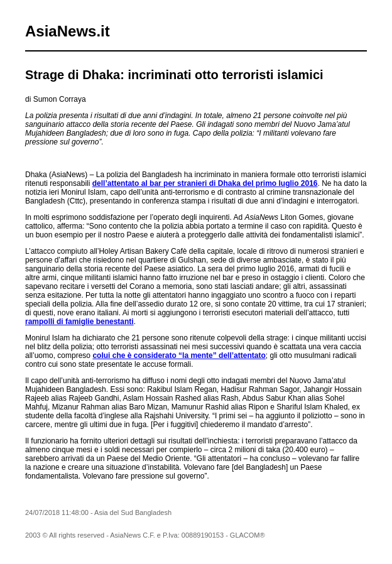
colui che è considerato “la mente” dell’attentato (179, 355)
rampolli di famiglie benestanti (79, 322)
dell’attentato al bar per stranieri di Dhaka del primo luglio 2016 (205, 183)
